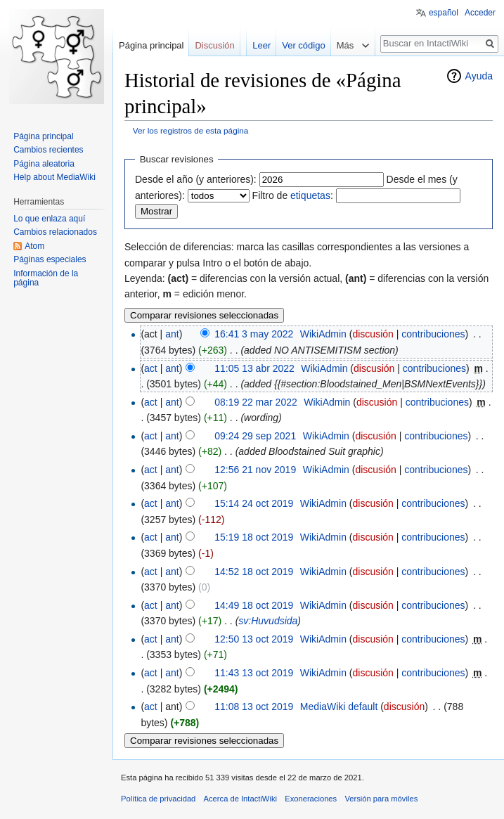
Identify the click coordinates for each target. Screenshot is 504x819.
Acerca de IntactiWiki (240, 799)
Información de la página (46, 278)
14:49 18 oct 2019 (254, 605)
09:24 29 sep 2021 (255, 436)
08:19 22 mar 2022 (256, 402)
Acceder (480, 13)
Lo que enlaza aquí (49, 219)
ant (172, 334)
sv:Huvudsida (268, 621)
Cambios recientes (48, 150)
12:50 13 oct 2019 (254, 639)
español (444, 13)
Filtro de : (293, 195)
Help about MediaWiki (54, 177)
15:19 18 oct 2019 (254, 537)
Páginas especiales (50, 259)
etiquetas (310, 195)
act (151, 368)
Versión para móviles (381, 799)
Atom (34, 246)
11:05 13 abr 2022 (254, 368)
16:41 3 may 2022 (254, 334)
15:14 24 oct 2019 (254, 503)
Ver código (303, 45)
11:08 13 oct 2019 (254, 707)
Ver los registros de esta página (191, 130)
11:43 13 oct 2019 (254, 673)
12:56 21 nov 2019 (255, 470)
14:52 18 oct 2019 (254, 572)
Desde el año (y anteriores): (196, 179)
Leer (261, 45)
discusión (373, 334)
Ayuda (479, 76)
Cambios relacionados (55, 232)
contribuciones (433, 334)
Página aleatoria (44, 164)
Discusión (214, 45)
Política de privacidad (158, 799)
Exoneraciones (311, 799)
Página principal (151, 45)
